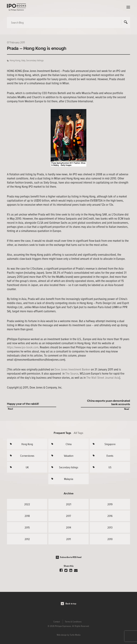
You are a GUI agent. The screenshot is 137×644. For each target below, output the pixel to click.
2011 (68, 539)
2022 (27, 504)
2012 (27, 539)
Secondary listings (35, 60)
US (110, 467)
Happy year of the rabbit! (23, 404)
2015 (27, 527)
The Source (72, 374)
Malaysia (69, 479)
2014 (68, 527)
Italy (23, 60)
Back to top (71, 604)
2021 (69, 504)
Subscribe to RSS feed (71, 557)
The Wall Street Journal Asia (103, 378)
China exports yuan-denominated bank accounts (109, 402)
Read (10, 409)
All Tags (78, 433)
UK (27, 467)
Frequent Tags (62, 433)
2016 (110, 516)
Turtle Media (75, 635)
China (69, 444)
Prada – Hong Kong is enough (37, 48)
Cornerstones (27, 456)
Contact (57, 622)
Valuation (69, 456)
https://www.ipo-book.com (23, 347)
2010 (110, 539)
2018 (27, 516)
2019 (110, 504)
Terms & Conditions (73, 622)
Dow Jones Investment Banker (72, 369)
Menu (127, 7)
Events (110, 456)
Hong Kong (15, 60)
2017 (68, 516)
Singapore (110, 444)
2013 (110, 527)
